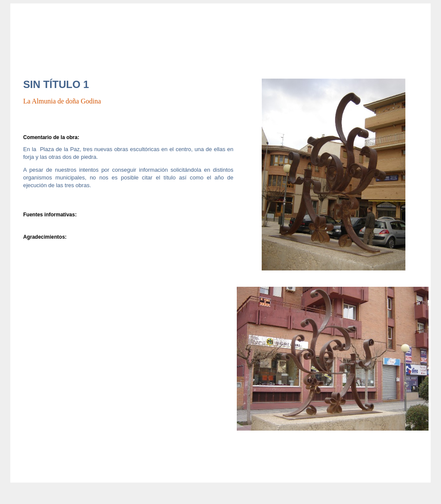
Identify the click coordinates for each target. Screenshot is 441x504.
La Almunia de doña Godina (62, 101)
